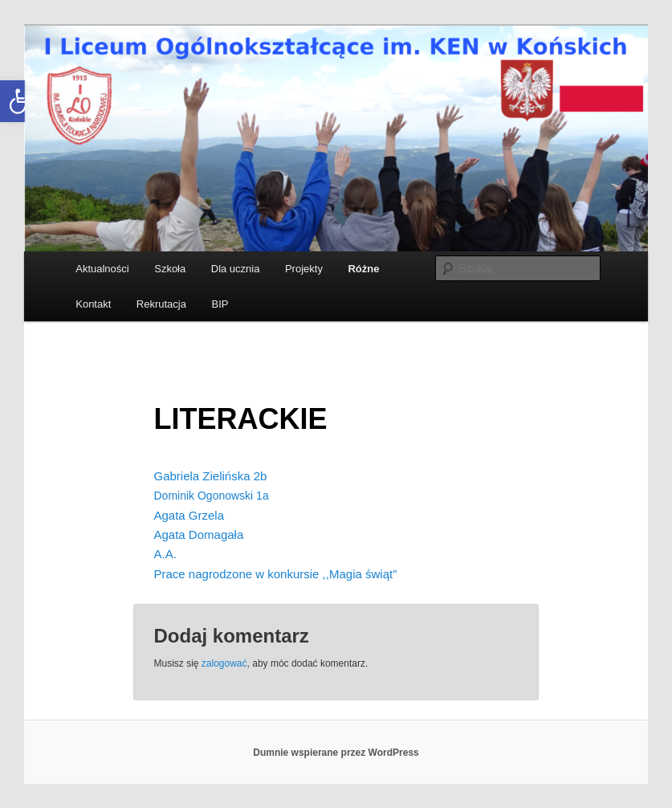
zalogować (224, 663)
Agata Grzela (189, 515)
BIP (220, 304)
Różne (363, 269)
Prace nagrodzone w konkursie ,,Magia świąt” (276, 574)
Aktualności (102, 269)
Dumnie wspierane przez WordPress (336, 753)
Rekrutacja (161, 304)
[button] (21, 101)
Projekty (304, 269)
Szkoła (170, 269)
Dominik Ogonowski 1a (212, 496)
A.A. (165, 554)
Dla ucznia (236, 269)
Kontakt (93, 304)
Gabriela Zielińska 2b (211, 476)
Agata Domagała (199, 535)
